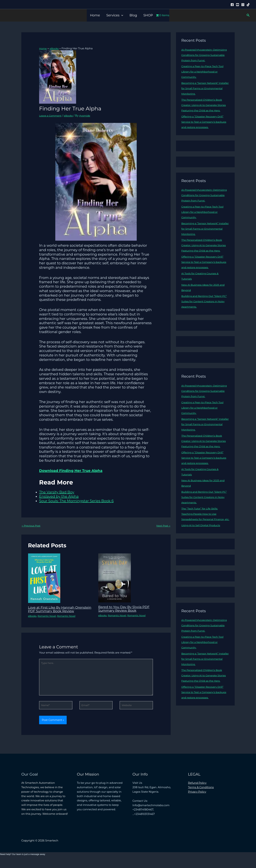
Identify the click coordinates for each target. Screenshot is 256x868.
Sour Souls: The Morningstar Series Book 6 (76, 501)
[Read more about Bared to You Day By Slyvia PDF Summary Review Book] (115, 578)
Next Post (163, 526)
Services (115, 15)
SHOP (148, 15)
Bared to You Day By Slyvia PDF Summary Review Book (126, 609)
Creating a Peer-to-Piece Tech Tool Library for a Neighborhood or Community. (204, 72)
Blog (133, 15)
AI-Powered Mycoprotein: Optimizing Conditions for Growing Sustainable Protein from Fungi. (205, 55)
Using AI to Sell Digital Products (202, 547)
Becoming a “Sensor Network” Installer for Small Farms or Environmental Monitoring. (201, 88)
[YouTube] (238, 5)
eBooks (71, 116)
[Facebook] (232, 5)
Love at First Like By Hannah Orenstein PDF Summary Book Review (56, 611)
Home (95, 15)
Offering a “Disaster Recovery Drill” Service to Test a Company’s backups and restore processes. (204, 127)
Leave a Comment (51, 116)
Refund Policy (197, 791)
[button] (121, 15)
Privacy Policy (197, 799)
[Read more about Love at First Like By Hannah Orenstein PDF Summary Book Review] (44, 578)
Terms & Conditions (201, 795)
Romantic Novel (48, 620)
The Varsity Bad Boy (57, 492)
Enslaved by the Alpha (59, 496)
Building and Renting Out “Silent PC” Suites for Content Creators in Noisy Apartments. (204, 312)
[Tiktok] (248, 5)
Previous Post (32, 526)
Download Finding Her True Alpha (71, 470)
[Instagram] (243, 5)
